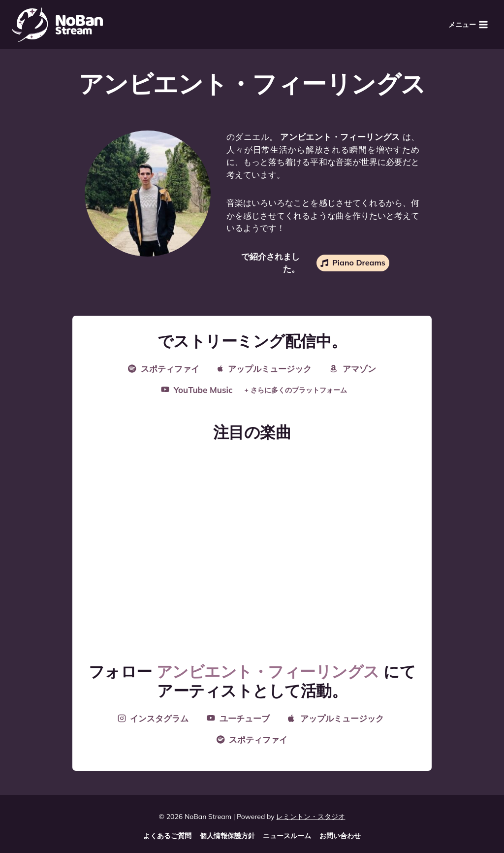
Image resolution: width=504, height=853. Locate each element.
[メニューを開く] (468, 24)
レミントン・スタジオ (311, 817)
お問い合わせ (340, 836)
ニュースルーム (287, 836)
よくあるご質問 (167, 836)
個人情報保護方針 (227, 836)
